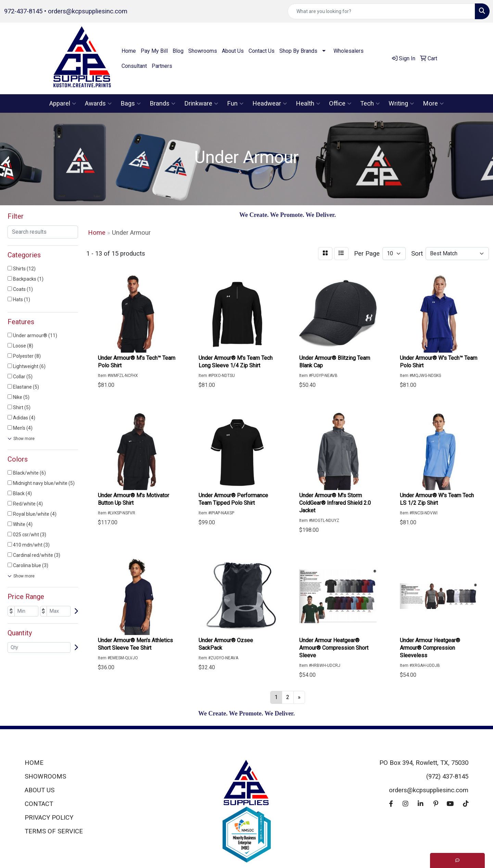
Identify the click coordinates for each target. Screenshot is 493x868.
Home (129, 51)
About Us (233, 51)
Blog (178, 51)
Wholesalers (349, 51)
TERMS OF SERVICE (54, 831)
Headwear (270, 103)
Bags (131, 103)
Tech (370, 103)
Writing (401, 103)
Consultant (134, 66)
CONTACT (39, 804)
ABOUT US (40, 790)
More (433, 103)
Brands (162, 103)
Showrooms (203, 51)
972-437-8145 (23, 11)
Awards (98, 103)
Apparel (63, 103)
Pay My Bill (154, 51)
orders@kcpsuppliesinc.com (88, 11)
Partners (162, 66)
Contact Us (262, 51)
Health (308, 103)
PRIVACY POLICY (49, 818)
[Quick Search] (381, 11)
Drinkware (201, 103)
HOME (34, 763)
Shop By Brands (298, 51)
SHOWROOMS (45, 777)
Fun (235, 103)
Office (340, 103)
